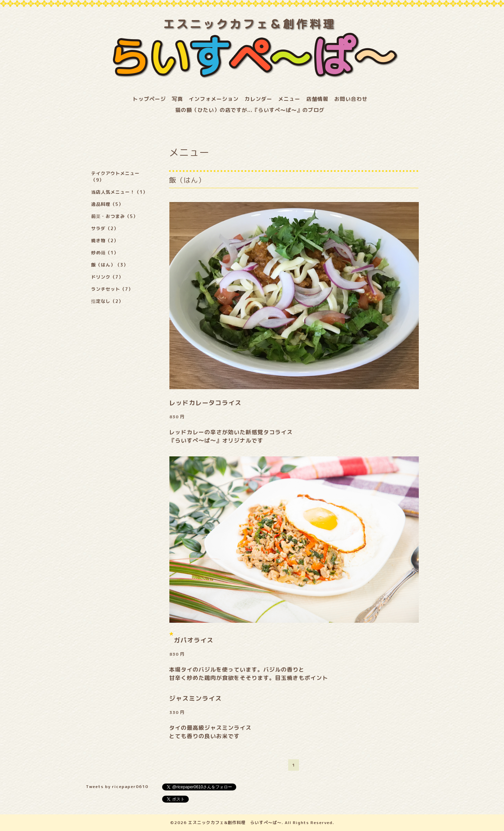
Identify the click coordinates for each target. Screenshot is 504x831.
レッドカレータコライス (205, 403)
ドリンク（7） (107, 277)
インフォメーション (214, 99)
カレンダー (258, 99)
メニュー (289, 99)
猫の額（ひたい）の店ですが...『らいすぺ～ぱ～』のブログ (250, 110)
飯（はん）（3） (110, 265)
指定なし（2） (107, 301)
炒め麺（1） (105, 253)
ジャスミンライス (195, 698)
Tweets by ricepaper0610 (117, 786)
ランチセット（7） (112, 289)
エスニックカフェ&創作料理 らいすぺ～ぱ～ (235, 823)
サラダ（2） (105, 228)
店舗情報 (317, 99)
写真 (177, 99)
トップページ (149, 99)
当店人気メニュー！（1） (119, 192)
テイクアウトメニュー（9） (115, 177)
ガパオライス (194, 640)
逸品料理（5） (107, 204)
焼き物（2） (105, 240)
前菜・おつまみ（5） (114, 216)
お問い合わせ (351, 99)
